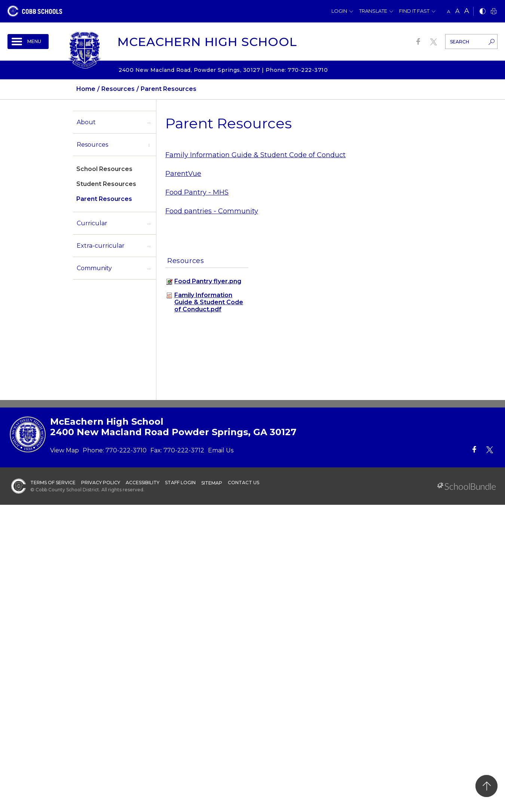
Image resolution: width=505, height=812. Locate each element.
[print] (494, 12)
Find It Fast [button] (414, 11)
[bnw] (483, 12)
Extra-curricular (101, 246)
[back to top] (486, 786)
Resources (92, 145)
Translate (373, 11)
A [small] (449, 11)
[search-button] (492, 43)
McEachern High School (207, 42)
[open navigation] (28, 42)
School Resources (104, 169)
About (86, 122)
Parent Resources (104, 199)
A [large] (467, 11)
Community (94, 268)
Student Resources (106, 184)
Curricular (92, 223)
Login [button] (339, 11)
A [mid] (457, 11)
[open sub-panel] (149, 122)
